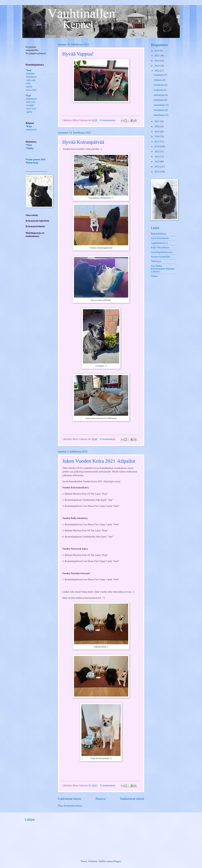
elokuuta (158, 80)
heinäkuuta (159, 85)
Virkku (154, 276)
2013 (157, 162)
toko (29, 83)
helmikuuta (159, 110)
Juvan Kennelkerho (160, 238)
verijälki (30, 105)
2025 (157, 56)
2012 (157, 167)
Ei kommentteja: (108, 120)
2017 (157, 142)
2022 (157, 71)
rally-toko (31, 80)
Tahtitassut (156, 261)
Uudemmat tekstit (70, 799)
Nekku (30, 148)
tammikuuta (160, 115)
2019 (157, 132)
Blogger (117, 861)
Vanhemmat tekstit (132, 799)
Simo (29, 145)
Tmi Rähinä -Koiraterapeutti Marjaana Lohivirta (163, 269)
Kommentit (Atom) (73, 806)
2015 (157, 152)
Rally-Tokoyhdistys (160, 248)
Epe (29, 96)
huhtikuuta (159, 100)
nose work (31, 90)
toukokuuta (159, 95)
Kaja (29, 126)
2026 (157, 51)
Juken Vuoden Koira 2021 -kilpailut (99, 461)
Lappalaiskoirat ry (160, 243)
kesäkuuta (159, 90)
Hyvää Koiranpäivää (83, 142)
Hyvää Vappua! (78, 54)
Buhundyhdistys (159, 234)
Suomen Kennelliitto (161, 257)
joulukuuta (159, 75)
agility (29, 112)
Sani (29, 70)
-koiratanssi (31, 99)
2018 (157, 137)
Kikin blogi (32, 163)
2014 (157, 157)
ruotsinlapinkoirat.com (162, 252)
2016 (157, 147)
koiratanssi (31, 77)
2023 (157, 66)
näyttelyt (30, 74)
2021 (157, 121)
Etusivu (100, 799)
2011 (157, 172)
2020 (157, 127)
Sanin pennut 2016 (36, 160)
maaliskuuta (160, 105)
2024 (157, 61)
